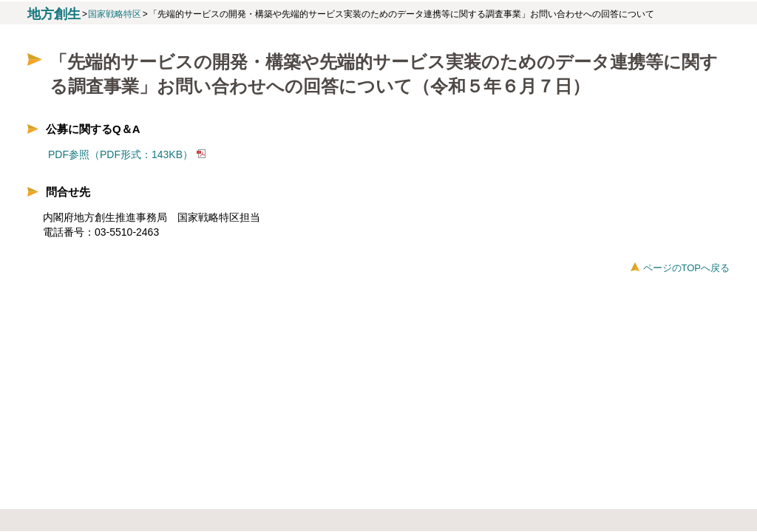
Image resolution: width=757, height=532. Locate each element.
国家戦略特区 (115, 14)
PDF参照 (69, 154)
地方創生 (54, 14)
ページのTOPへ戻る (687, 268)
